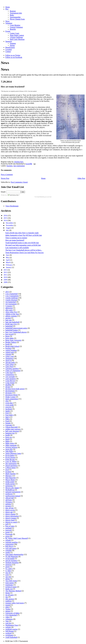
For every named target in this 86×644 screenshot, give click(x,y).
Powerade (9, 534)
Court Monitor (15, 25)
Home (8, 7)
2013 (6, 270)
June (8, 255)
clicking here (19, 162)
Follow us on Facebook (14, 57)
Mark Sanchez (11, 474)
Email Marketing (41, 197)
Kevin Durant (10, 457)
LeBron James (11, 468)
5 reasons (9, 306)
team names (10, 583)
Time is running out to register (16, 238)
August (9, 228)
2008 (6, 282)
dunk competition (12, 399)
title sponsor (10, 599)
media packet (10, 484)
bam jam (9, 320)
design (8, 387)
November (10, 225)
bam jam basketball (12, 322)
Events (8, 31)
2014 (6, 220)
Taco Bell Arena (11, 581)
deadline (8, 385)
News (7, 21)
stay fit (8, 573)
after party (9, 310)
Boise (7, 336)
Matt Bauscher (11, 478)
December (10, 223)
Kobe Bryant (10, 459)
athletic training (11, 316)
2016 (6, 216)
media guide (10, 482)
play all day (10, 508)
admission (9, 308)
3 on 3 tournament (12, 296)
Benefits (13, 29)
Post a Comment (7, 175)
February (9, 265)
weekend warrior (11, 629)
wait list (8, 623)
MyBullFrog (10, 490)
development (10, 391)
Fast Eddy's (10, 415)
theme (8, 593)
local (7, 470)
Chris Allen (9, 364)
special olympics (11, 561)
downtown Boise (11, 395)
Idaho (7, 441)
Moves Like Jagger (12, 488)
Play (7, 9)
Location (9, 49)
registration (9, 544)
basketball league (12, 330)
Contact (8, 51)
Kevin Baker (10, 455)
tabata (8, 579)
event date (9, 403)
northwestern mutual (13, 496)
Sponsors (9, 41)
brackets (10, 166)
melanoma (9, 486)
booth (7, 344)
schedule (9, 550)
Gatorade (9, 425)
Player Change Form (17, 19)
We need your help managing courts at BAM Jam (23, 245)
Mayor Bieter (10, 480)
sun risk (8, 577)
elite (7, 401)
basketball (9, 326)
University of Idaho (12, 613)
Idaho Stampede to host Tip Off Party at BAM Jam (24, 235)
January (9, 267)
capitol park (10, 352)
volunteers (9, 619)
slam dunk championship (14, 554)
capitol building (11, 350)
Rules (12, 15)
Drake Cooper (10, 397)
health (8, 435)
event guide (10, 405)
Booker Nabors (11, 342)
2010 (6, 277)
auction (8, 318)
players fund (10, 520)
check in (8, 360)
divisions (9, 393)
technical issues (11, 587)
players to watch (11, 522)
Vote (7, 621)
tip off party (10, 595)
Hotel (7, 439)
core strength (10, 377)
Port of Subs (10, 526)
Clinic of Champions (13, 371)
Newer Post (5, 178)
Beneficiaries (10, 47)
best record (9, 334)
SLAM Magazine (12, 556)
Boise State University (13, 340)
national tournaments (13, 492)
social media (10, 559)
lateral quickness (11, 466)
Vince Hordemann (12, 206)
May (8, 257)
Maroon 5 (9, 476)
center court (10, 356)
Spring (12, 45)
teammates (9, 585)
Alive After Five (11, 312)
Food (7, 421)
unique (8, 611)
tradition (8, 601)
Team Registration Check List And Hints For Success (25, 253)
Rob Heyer (9, 546)
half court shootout (12, 431)
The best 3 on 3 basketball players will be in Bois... (24, 250)
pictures (8, 506)
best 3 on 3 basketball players (16, 332)
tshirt (7, 607)
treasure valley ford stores (15, 603)
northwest (9, 494)
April (8, 260)
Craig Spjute (10, 383)
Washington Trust (12, 625)
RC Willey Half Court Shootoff (17, 538)
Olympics (9, 502)
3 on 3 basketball (11, 294)
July (8, 230)
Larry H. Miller (11, 461)
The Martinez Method (13, 591)
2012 (6, 272)
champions (9, 358)
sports (8, 567)
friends (8, 423)
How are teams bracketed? (15, 240)
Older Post (81, 178)
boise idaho (9, 338)
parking (8, 504)
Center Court (15, 33)
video (7, 617)
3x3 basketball (11, 302)
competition (10, 375)
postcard (8, 530)
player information (12, 516)
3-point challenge (12, 298)
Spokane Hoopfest (12, 563)
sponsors (9, 565)
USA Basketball (11, 615)
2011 (6, 275)
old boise (9, 500)
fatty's (8, 417)
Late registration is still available (17, 248)
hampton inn (10, 433)
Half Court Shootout (17, 39)
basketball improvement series (16, 328)
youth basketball (11, 637)
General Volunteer (16, 27)
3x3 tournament (11, 304)
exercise (8, 407)
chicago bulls (10, 362)
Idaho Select (10, 443)
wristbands (9, 635)
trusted (8, 605)
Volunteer (9, 23)
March (8, 262)
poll (7, 524)
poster (8, 532)
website (8, 627)
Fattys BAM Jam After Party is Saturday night (22, 233)
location (8, 472)
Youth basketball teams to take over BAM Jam (22, 243)
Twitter (8, 609)
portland (8, 528)
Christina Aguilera (12, 369)
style (7, 575)
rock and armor (11, 548)
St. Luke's (9, 569)
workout (8, 633)
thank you (9, 589)
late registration (19, 166)
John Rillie (9, 451)
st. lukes (8, 571)
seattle (8, 552)
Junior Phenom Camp (13, 453)
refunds (8, 540)
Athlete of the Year (12, 314)
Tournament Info (16, 13)
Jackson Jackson (11, 447)
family (8, 411)
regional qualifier (12, 542)
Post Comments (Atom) (19, 182)
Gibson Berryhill (11, 427)
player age (9, 512)
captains (8, 354)
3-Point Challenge (16, 37)
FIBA (7, 419)
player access (10, 510)
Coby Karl (9, 373)
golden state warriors (13, 429)
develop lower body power (15, 389)
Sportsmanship (15, 17)
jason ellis (9, 449)
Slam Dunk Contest (17, 35)
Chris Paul (9, 367)
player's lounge (11, 518)
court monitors (11, 379)
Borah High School (12, 346)
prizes (8, 536)
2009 (6, 280)
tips (7, 597)
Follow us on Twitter (13, 55)
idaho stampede (11, 445)
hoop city (9, 437)
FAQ (7, 413)
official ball (10, 498)
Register (13, 11)
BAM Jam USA (11, 324)
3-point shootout (11, 300)
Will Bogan (10, 631)
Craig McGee (10, 381)
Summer (13, 43)
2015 (6, 218)
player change (10, 514)
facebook (9, 409)
